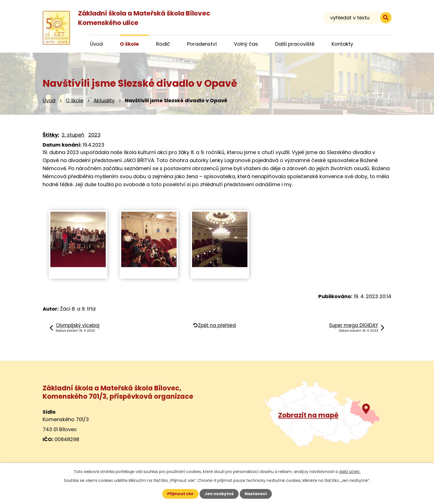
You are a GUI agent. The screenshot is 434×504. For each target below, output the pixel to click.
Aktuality (104, 100)
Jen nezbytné (219, 494)
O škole (74, 100)
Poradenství (202, 44)
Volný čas (246, 44)
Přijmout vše (180, 494)
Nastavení (256, 494)
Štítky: (51, 135)
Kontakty (342, 44)
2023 (94, 135)
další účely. (350, 472)
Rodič (163, 44)
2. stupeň (73, 135)
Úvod (49, 100)
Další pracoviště (295, 44)
